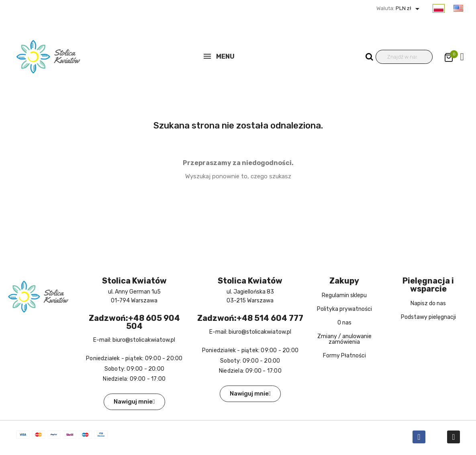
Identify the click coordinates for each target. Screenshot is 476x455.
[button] (134, 402)
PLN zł (408, 8)
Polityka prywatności (344, 309)
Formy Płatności (344, 356)
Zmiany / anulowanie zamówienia (344, 339)
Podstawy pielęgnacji (428, 317)
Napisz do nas (428, 303)
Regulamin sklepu (344, 295)
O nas (344, 323)
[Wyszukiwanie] (404, 57)
